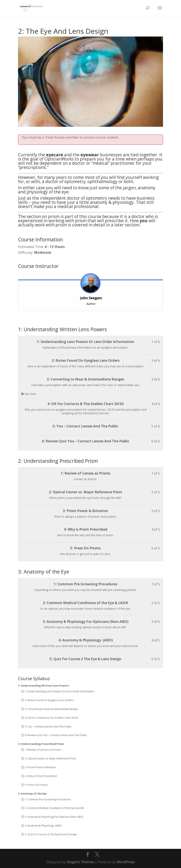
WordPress (126, 862)
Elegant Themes (80, 862)
